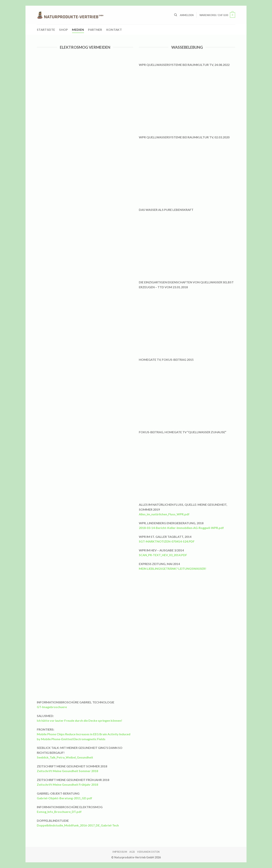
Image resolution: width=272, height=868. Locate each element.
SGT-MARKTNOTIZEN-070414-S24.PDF (167, 541)
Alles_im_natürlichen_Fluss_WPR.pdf (164, 514)
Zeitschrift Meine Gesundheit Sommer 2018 (67, 771)
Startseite (46, 30)
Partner (95, 30)
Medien (78, 30)
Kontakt (114, 30)
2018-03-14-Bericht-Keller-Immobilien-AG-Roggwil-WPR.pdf (181, 528)
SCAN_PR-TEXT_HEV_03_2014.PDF (163, 555)
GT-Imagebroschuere (52, 707)
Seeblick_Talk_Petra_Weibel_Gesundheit (65, 757)
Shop (63, 30)
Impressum (120, 852)
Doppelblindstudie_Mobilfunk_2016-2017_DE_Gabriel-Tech (78, 825)
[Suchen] (176, 15)
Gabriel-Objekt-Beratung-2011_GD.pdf (65, 798)
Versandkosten (148, 852)
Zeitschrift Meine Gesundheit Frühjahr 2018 (67, 784)
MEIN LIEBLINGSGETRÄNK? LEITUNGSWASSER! (173, 569)
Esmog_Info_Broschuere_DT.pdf (59, 812)
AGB (132, 852)
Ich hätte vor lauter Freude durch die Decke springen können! (80, 720)
